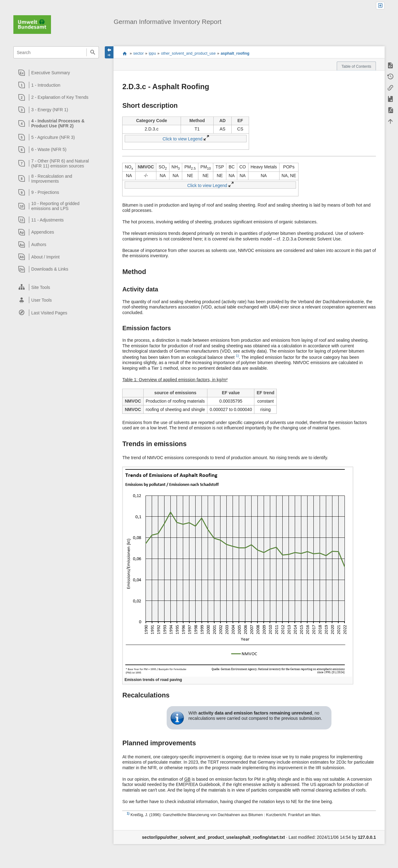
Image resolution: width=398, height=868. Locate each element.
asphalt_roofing (235, 53)
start (125, 53)
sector (139, 53)
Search (93, 52)
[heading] (56, 73)
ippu (152, 53)
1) (237, 356)
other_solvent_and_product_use (188, 53)
